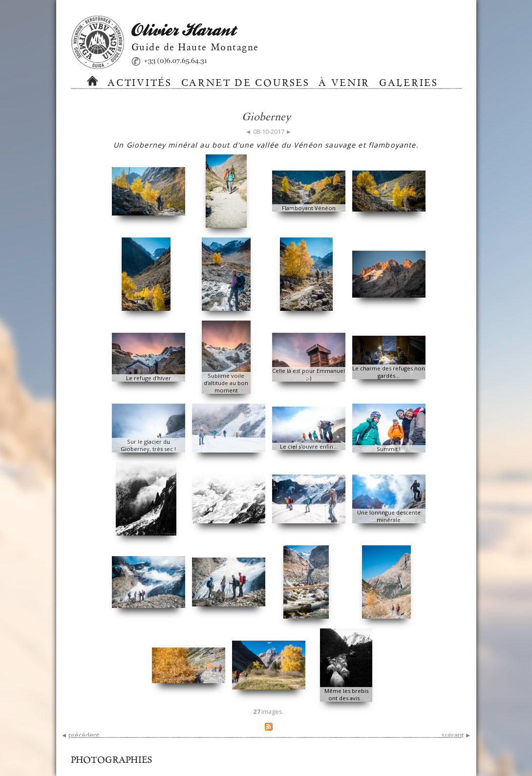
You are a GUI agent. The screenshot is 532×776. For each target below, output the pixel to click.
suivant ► (457, 735)
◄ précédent (80, 735)
